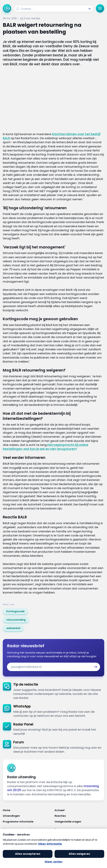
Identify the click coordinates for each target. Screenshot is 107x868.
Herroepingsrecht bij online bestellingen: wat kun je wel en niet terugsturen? (45, 447)
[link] (15, 611)
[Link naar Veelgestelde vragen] (79, 822)
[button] (89, 9)
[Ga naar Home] (7, 8)
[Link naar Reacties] (79, 816)
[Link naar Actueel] (79, 810)
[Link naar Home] (28, 810)
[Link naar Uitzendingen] (28, 816)
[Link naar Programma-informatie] (28, 822)
